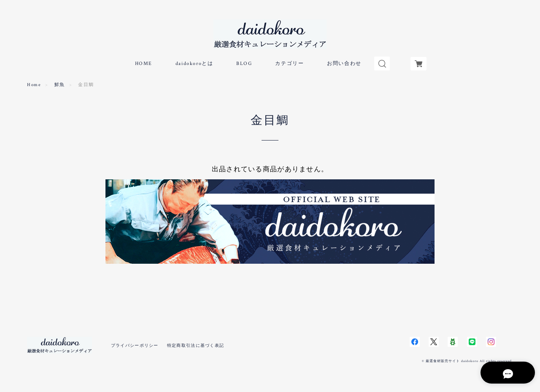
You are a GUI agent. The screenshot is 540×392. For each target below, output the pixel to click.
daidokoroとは (194, 66)
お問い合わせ (344, 66)
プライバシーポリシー (135, 348)
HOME (144, 66)
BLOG (244, 66)
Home (34, 88)
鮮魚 (60, 88)
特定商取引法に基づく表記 (196, 348)
